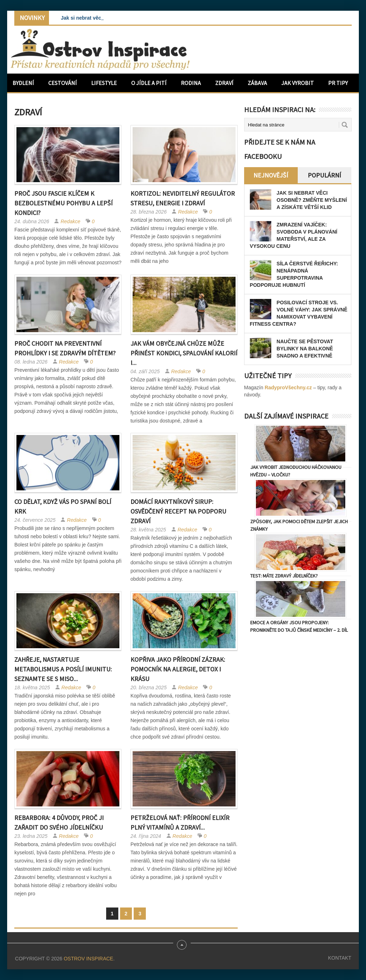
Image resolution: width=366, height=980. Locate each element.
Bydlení (23, 83)
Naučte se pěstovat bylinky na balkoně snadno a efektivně (305, 349)
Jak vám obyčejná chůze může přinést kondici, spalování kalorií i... (184, 353)
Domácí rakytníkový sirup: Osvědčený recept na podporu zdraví (178, 511)
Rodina (191, 83)
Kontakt (340, 958)
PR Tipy (338, 83)
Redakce (70, 221)
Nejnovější (271, 175)
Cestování (63, 83)
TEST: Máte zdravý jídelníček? (284, 576)
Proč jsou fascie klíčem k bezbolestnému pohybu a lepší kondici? (63, 203)
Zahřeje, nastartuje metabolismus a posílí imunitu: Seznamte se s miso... (63, 669)
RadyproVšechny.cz (288, 387)
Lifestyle (104, 83)
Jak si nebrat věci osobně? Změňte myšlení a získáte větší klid (312, 200)
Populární (324, 175)
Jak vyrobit (298, 83)
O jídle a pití (149, 83)
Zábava (257, 83)
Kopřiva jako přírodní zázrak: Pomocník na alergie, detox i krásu (178, 669)
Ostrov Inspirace (88, 959)
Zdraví (224, 83)
